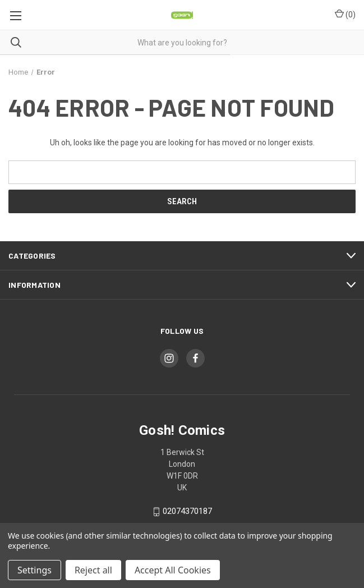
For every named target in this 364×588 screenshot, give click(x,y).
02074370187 (187, 512)
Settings (34, 570)
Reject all (93, 570)
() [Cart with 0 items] (345, 14)
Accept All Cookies (173, 570)
